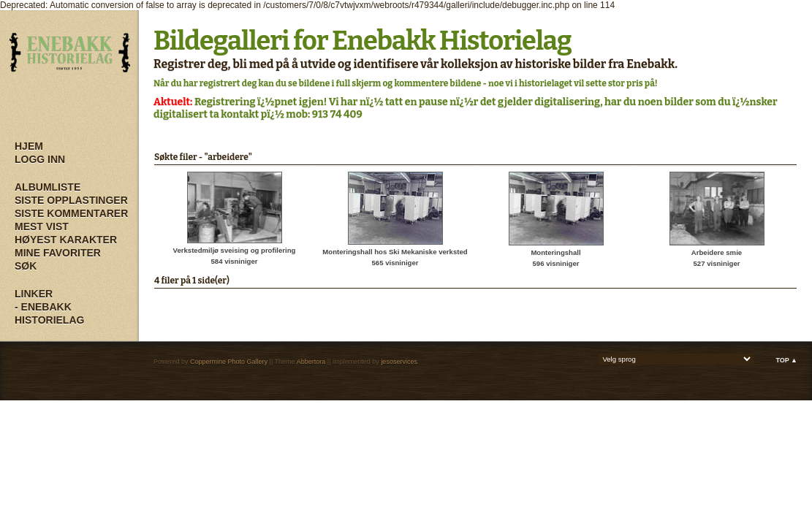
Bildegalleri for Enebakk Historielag (363, 41)
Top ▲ (786, 360)
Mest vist (42, 226)
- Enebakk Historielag (49, 313)
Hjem (29, 146)
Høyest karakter (66, 240)
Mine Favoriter (58, 253)
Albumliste (48, 187)
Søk (26, 266)
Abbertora (311, 362)
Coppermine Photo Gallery (229, 362)
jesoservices (399, 362)
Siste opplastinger (71, 200)
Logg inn (40, 159)
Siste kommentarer (71, 213)
